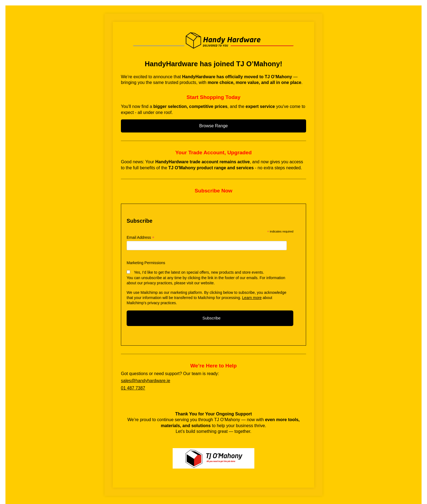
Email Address (141, 238)
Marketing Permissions (146, 263)
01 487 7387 (133, 388)
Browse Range (214, 126)
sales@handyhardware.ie (146, 381)
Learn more (252, 298)
